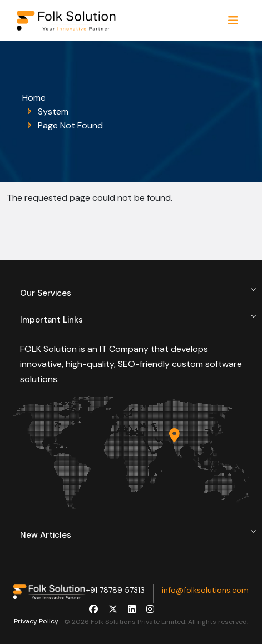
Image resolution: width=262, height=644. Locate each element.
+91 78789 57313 (115, 590)
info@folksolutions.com (205, 590)
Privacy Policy (36, 621)
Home (34, 98)
